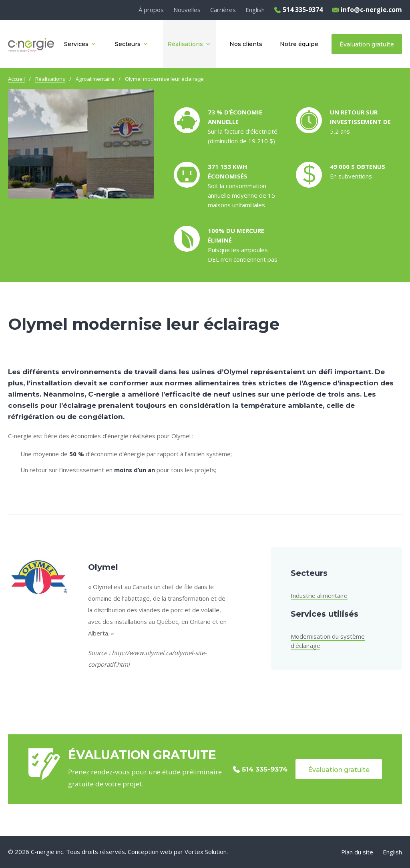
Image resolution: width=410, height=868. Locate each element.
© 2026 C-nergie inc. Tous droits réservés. (67, 852)
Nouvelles (187, 10)
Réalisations (50, 79)
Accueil (16, 79)
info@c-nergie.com (367, 10)
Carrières (223, 10)
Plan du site (357, 852)
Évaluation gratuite (339, 770)
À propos (151, 10)
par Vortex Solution (200, 852)
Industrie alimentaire (319, 595)
